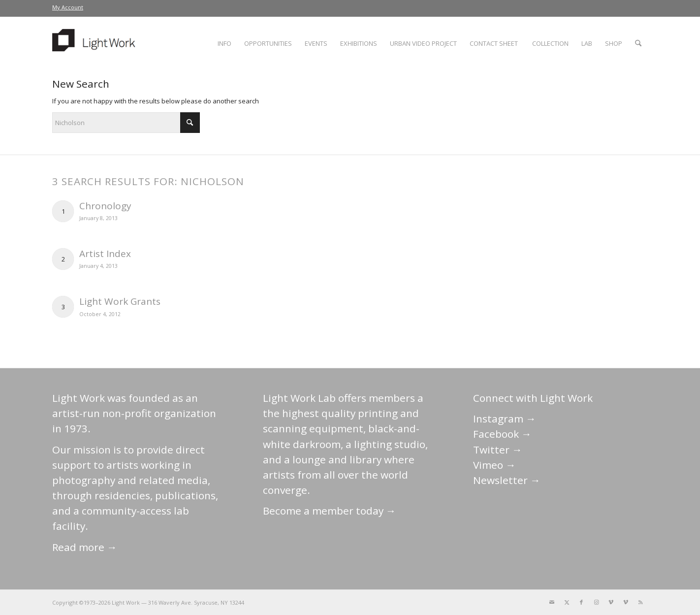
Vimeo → (494, 465)
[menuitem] (68, 7)
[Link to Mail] (552, 602)
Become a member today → (330, 511)
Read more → (85, 547)
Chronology (105, 206)
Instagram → (505, 419)
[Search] (638, 43)
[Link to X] (567, 602)
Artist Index (105, 254)
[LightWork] (95, 43)
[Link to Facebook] (581, 602)
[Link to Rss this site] (640, 602)
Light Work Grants (120, 301)
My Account (68, 7)
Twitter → (498, 450)
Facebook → (502, 434)
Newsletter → (507, 480)
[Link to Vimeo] (611, 602)
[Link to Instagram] (596, 602)
